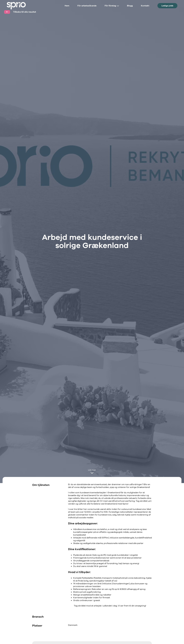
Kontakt (145, 6)
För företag (112, 6)
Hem (67, 6)
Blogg (130, 6)
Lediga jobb (167, 6)
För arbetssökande (87, 6)
